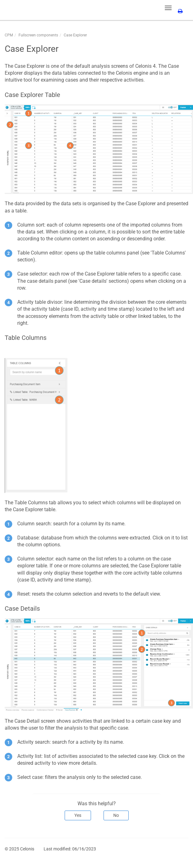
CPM (9, 35)
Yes (78, 815)
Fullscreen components (38, 35)
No (116, 815)
